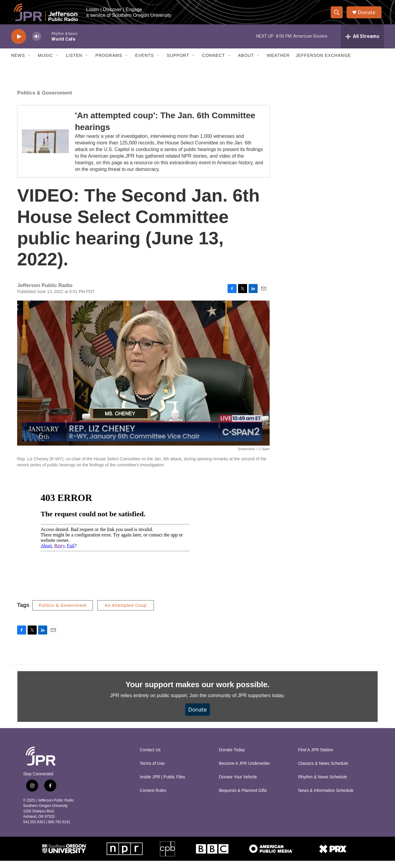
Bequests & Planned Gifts (243, 798)
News (18, 63)
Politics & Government (44, 100)
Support (178, 63)
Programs (109, 63)
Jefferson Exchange (323, 63)
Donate (369, 16)
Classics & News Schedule (323, 771)
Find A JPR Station (316, 757)
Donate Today (232, 757)
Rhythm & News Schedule (323, 784)
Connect (213, 63)
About (246, 63)
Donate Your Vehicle (238, 784)
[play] (19, 44)
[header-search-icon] (338, 16)
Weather (278, 63)
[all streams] (362, 44)
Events (145, 63)
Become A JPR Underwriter (244, 771)
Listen (74, 63)
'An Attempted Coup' (126, 613)
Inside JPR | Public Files (162, 784)
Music (45, 63)
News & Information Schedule (326, 798)
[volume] (37, 44)
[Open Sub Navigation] (29, 63)
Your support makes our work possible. (198, 692)
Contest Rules (153, 798)
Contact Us (150, 757)
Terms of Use (152, 771)
